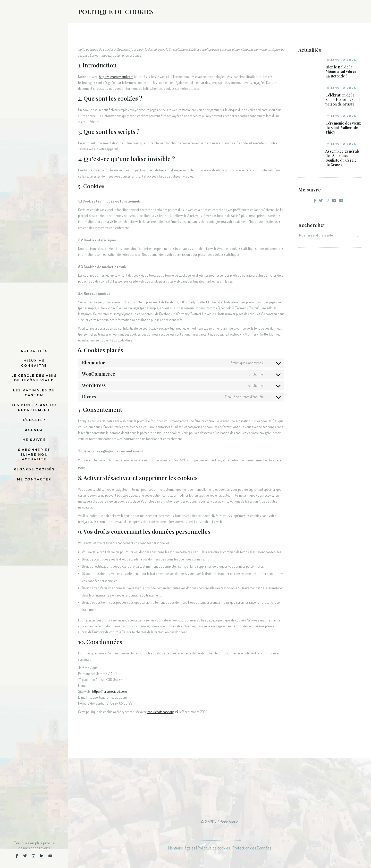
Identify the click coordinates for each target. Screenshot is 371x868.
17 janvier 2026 (341, 116)
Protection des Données (252, 848)
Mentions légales (182, 848)
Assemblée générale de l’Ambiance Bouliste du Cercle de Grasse (343, 158)
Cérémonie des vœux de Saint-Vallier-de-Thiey (343, 128)
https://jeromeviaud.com (116, 77)
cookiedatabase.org (161, 712)
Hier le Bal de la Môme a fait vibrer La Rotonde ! (341, 72)
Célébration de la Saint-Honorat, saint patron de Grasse (343, 100)
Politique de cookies (214, 848)
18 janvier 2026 (341, 60)
